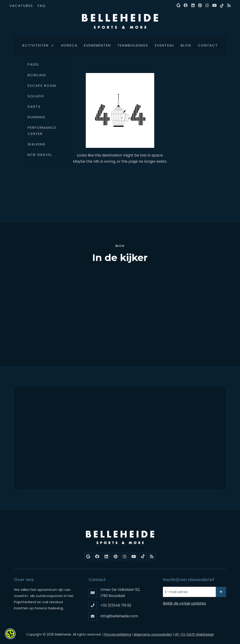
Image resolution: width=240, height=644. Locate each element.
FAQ (42, 6)
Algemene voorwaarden (153, 634)
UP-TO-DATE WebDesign (194, 634)
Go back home (120, 171)
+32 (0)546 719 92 (116, 605)
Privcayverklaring (118, 634)
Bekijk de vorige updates (184, 603)
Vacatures (21, 6)
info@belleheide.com (119, 616)
